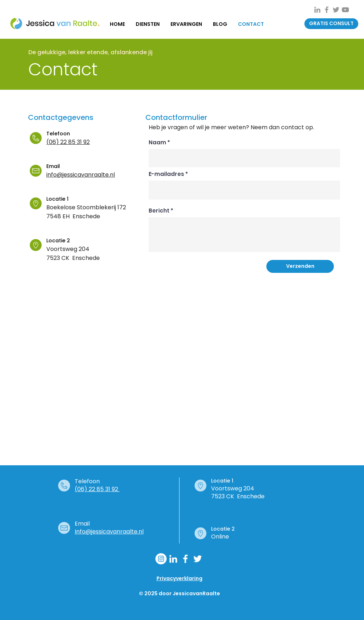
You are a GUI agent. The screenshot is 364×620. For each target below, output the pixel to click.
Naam (157, 142)
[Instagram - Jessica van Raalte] (161, 559)
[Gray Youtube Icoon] (345, 10)
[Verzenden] (300, 266)
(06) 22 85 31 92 (68, 142)
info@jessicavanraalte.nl (81, 175)
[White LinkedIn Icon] (173, 559)
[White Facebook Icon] (185, 559)
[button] (331, 24)
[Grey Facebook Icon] (327, 10)
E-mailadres (166, 174)
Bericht (159, 211)
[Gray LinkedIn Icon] (317, 10)
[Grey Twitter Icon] (336, 10)
